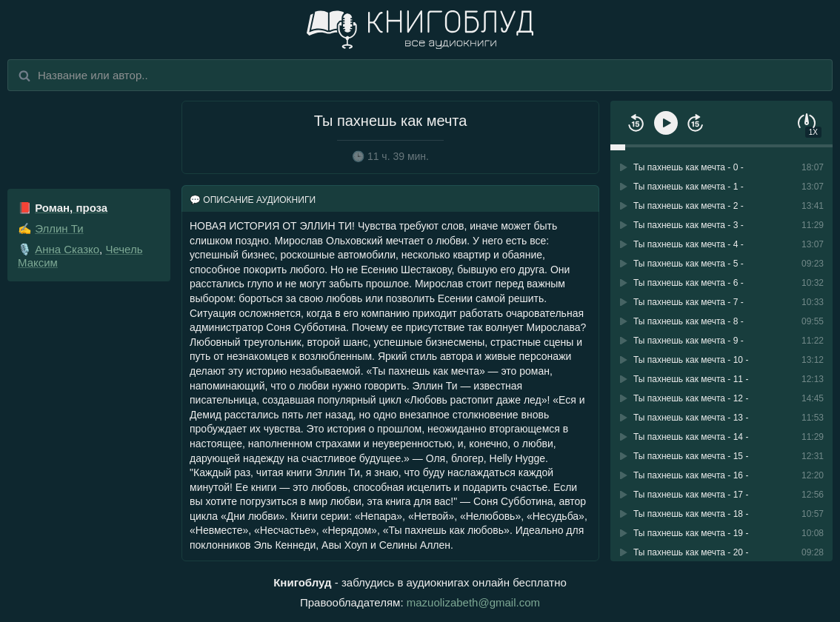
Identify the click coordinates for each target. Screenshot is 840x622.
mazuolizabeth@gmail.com (473, 602)
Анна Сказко (67, 249)
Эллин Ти (59, 228)
